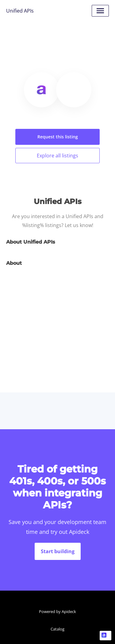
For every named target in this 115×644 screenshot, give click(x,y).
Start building (58, 551)
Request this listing (58, 137)
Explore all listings (57, 156)
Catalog (57, 629)
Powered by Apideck (57, 611)
